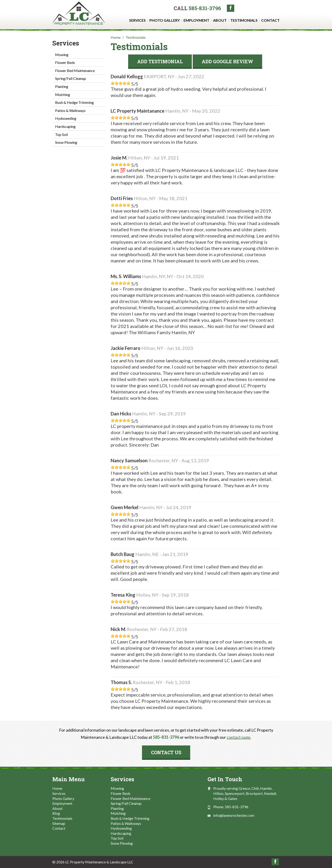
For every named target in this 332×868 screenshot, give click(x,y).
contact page (239, 737)
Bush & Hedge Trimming (74, 102)
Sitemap (59, 823)
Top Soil (61, 134)
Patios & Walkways (70, 110)
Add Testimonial (160, 61)
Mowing (62, 55)
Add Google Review (227, 61)
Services (137, 20)
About (220, 20)
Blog (56, 813)
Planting (62, 86)
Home (57, 788)
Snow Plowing (66, 142)
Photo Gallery (165, 20)
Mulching (63, 95)
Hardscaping (65, 126)
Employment (196, 20)
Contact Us (166, 752)
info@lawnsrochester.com (234, 815)
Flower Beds (65, 62)
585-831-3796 (205, 8)
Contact (270, 20)
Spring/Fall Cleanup (71, 78)
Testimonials (244, 20)
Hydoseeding (66, 118)
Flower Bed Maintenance (75, 71)
